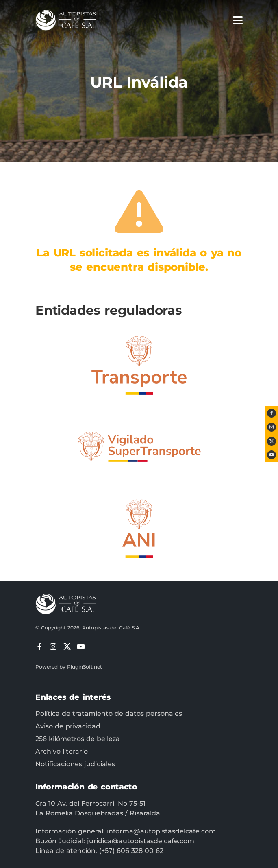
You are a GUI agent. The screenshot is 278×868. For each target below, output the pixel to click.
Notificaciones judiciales (75, 764)
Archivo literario (62, 751)
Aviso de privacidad (68, 726)
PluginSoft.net (85, 667)
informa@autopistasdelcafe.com (161, 831)
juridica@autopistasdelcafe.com (141, 841)
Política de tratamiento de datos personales (109, 713)
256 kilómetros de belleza (78, 739)
